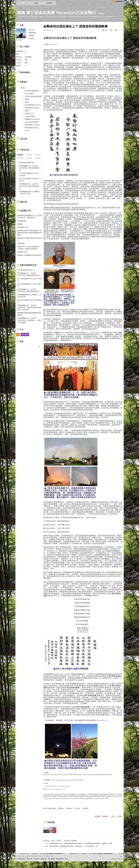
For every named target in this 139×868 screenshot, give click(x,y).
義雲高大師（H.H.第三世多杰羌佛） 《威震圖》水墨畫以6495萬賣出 (29, 248)
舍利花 (69, 799)
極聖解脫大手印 (22, 252)
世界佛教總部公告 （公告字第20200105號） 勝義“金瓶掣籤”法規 (29, 168)
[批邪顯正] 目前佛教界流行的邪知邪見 (29, 255)
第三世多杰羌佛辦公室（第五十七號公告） (30, 180)
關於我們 (29, 859)
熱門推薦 (38, 158)
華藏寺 (27, 99)
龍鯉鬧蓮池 (83, 799)
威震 (107, 799)
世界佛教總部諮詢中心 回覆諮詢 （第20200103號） (29, 193)
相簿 (36, 3)
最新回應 (29, 155)
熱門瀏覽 (20, 158)
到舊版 (101, 13)
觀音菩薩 (103, 221)
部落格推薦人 (25, 72)
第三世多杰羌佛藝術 (70, 795)
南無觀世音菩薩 (102, 795)
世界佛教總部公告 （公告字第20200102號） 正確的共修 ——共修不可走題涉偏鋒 (29, 320)
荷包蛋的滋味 (22, 221)
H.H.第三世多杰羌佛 (49, 794)
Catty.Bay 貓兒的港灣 (31, 122)
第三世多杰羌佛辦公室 (64, 797)
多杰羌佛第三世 (83, 794)
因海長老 (61, 808)
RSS (18, 334)
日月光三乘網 (29, 94)
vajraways (19, 40)
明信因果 (63, 799)
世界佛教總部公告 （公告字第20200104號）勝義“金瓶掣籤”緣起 (29, 186)
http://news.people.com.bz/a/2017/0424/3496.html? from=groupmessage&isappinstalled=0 (78, 774)
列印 (121, 816)
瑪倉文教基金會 (90, 797)
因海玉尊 (85, 808)
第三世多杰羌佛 (99, 69)
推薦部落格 (32, 33)
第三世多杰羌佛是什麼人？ (28, 163)
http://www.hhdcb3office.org (63, 786)
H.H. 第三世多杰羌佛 (49, 786)
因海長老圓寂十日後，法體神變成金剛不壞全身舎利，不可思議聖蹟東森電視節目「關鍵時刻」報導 (81, 843)
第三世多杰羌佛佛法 (93, 794)
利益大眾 (104, 797)
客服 (66, 859)
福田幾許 (20, 224)
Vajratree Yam (29, 113)
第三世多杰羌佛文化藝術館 (78, 797)
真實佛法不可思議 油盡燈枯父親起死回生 (30, 239)
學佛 (53, 799)
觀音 (85, 567)
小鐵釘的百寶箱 (30, 116)
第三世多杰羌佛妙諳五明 (82, 795)
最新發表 (20, 155)
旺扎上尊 (77, 808)
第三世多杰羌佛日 (53, 797)
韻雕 (47, 799)
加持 (108, 795)
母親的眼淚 (21, 243)
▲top (121, 856)
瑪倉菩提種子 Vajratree (32, 125)
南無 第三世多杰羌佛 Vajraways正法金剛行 (57, 13)
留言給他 (31, 38)
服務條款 (44, 859)
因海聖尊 (74, 841)
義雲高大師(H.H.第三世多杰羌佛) (95, 799)
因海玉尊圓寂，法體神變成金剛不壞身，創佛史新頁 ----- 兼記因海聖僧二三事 (74, 846)
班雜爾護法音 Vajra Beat (32, 119)
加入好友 (31, 30)
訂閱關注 (31, 36)
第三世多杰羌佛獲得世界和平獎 (107, 794)
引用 (113, 816)
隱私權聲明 (60, 859)
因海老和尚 (80, 38)
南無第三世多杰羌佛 (60, 794)
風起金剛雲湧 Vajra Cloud (33, 105)
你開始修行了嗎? (23, 227)
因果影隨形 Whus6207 (32, 108)
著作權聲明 (51, 859)
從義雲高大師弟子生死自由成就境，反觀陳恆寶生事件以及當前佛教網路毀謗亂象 (29, 233)
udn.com (120, 859)
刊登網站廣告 (21, 859)
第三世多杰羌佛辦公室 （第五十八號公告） (29, 174)
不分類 (53, 841)
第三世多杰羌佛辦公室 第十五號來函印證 (30, 301)
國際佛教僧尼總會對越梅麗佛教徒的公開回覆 (29, 314)
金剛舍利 (49, 38)
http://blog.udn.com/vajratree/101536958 (68, 780)
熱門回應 (29, 158)
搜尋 (39, 346)
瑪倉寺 (45, 789)
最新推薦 (38, 155)
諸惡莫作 (115, 797)
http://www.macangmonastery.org (56, 789)
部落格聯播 (25, 334)
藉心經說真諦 (75, 799)
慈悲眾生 (109, 797)
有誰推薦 (51, 822)
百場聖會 (58, 799)
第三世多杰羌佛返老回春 (57, 795)
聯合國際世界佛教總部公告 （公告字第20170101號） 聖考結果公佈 (30, 217)
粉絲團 (19, 866)
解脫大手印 (97, 797)
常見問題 (36, 859)
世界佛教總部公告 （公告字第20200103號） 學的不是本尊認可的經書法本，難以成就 (29, 308)
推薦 (106, 816)
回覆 (98, 816)
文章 (23, 3)
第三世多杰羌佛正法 (72, 794)
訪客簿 (49, 3)
